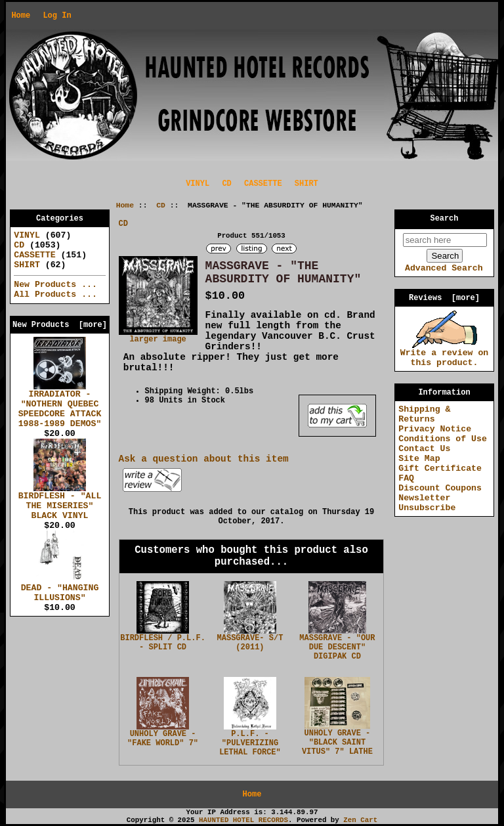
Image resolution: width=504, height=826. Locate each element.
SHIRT (306, 184)
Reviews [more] (444, 298)
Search (445, 219)
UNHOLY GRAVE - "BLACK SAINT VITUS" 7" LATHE (337, 743)
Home (21, 16)
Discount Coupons (440, 488)
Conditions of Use (443, 439)
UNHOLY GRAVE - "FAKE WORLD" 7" (163, 739)
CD (161, 206)
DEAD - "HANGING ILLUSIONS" (60, 589)
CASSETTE (263, 184)
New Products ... (55, 285)
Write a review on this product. (445, 354)
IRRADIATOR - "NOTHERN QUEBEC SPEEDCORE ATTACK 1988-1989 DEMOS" (60, 405)
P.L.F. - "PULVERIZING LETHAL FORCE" (250, 743)
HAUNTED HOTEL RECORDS (243, 820)
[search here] (445, 240)
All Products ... (55, 294)
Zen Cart (360, 820)
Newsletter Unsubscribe (427, 503)
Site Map (419, 459)
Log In (57, 16)
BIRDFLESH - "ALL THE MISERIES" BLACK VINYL (60, 502)
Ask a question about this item (204, 459)
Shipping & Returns (424, 414)
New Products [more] (60, 325)
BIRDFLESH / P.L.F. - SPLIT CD (163, 643)
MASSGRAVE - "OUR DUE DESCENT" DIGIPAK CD (337, 647)
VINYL (198, 184)
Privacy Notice (435, 429)
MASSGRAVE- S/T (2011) (250, 643)
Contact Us (424, 449)
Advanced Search (444, 268)
